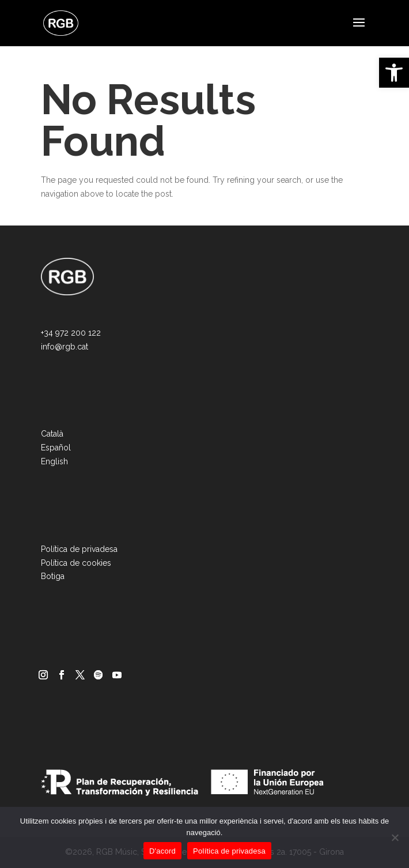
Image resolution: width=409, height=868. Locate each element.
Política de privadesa (79, 549)
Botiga (53, 576)
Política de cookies (76, 563)
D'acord (162, 851)
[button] (394, 73)
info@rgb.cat (65, 347)
